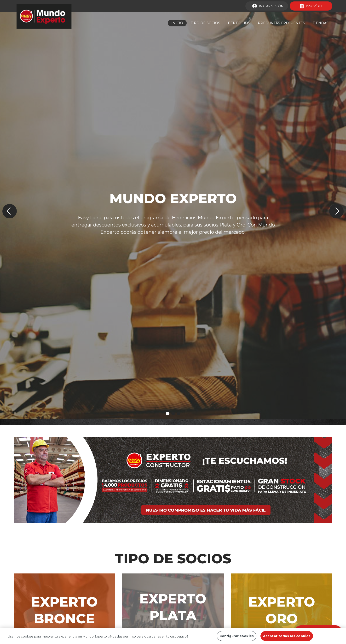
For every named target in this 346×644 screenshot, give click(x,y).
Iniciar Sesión (268, 6)
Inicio (177, 23)
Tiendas (321, 23)
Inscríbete (312, 6)
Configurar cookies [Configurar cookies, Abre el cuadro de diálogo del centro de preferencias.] (237, 638)
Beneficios (239, 23)
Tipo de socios (205, 23)
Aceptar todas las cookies (287, 638)
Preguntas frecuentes (281, 23)
